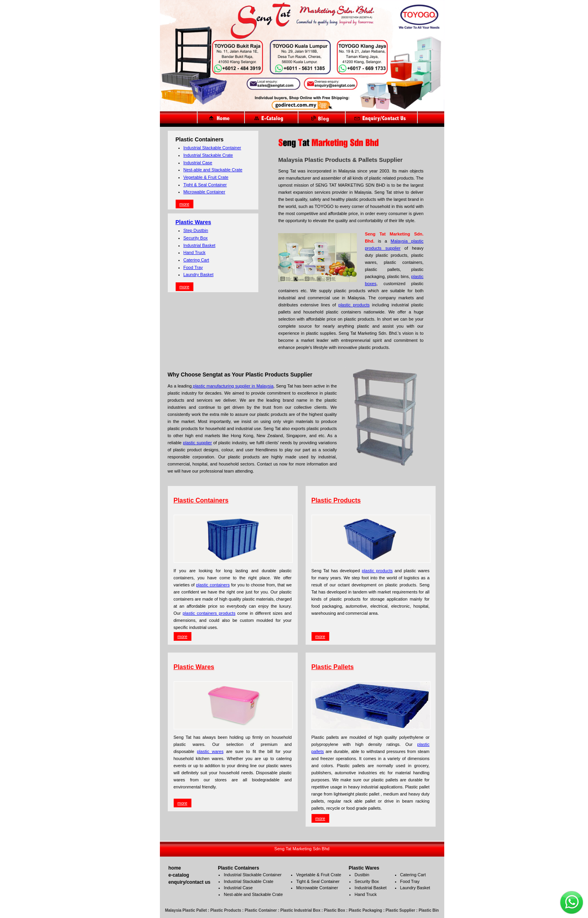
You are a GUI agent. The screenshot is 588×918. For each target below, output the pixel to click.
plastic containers (213, 585)
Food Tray (193, 267)
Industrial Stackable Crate (208, 155)
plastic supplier (198, 443)
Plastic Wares (194, 222)
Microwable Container (204, 192)
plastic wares (210, 751)
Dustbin (362, 875)
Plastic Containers (201, 500)
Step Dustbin (196, 230)
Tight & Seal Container (205, 185)
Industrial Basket (199, 245)
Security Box (196, 238)
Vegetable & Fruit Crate (206, 177)
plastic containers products (209, 613)
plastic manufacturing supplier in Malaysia (233, 386)
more (185, 204)
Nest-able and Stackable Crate (213, 170)
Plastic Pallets (333, 667)
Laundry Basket (198, 274)
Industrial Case (198, 163)
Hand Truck (195, 252)
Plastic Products (336, 500)
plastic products (354, 305)
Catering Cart (196, 260)
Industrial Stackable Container (212, 148)
